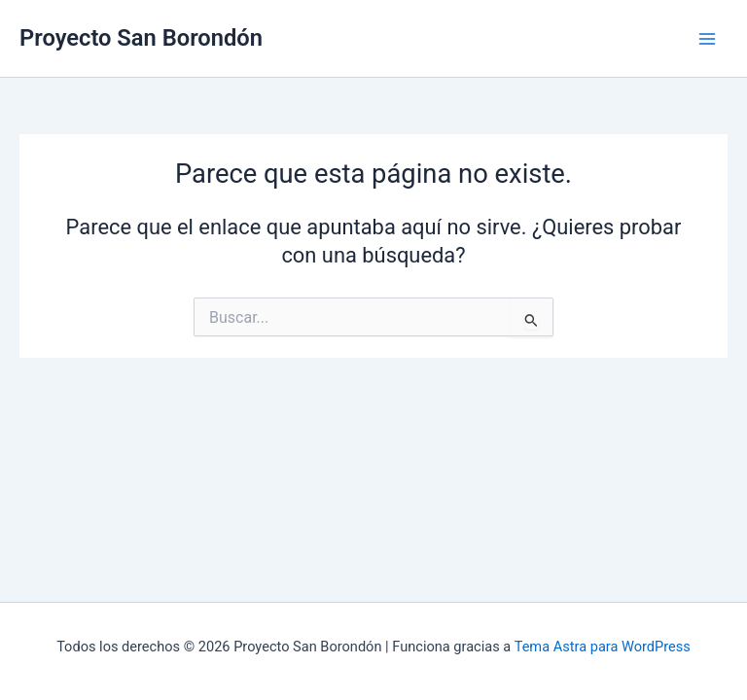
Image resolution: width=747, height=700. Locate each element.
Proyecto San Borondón (141, 38)
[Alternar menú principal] (707, 39)
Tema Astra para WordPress (603, 647)
